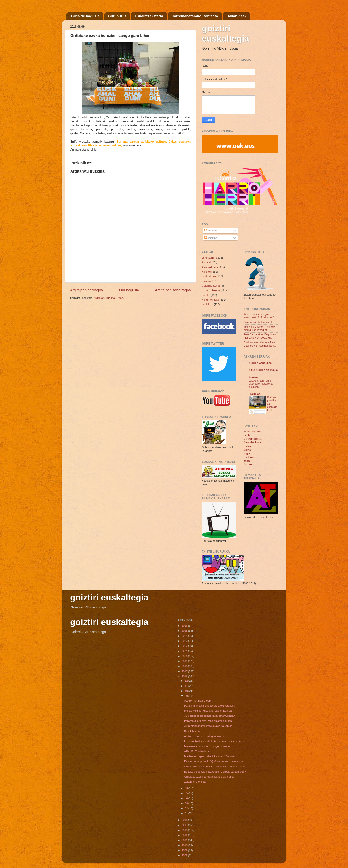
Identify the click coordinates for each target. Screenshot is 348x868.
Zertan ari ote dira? (195, 782)
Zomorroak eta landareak (258, 322)
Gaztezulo (249, 457)
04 (187, 798)
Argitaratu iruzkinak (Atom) (109, 298)
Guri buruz (117, 16)
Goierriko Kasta (211, 286)
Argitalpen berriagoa (87, 290)
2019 (185, 661)
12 (187, 681)
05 (187, 793)
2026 (185, 626)
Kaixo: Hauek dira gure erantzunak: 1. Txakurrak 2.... (261, 316)
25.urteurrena (210, 258)
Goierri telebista (253, 439)
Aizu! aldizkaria (211, 267)
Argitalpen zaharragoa (173, 290)
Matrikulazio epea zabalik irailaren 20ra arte (209, 756)
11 (187, 686)
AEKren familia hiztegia (198, 701)
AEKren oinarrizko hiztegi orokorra (204, 736)
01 (187, 813)
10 (187, 691)
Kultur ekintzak (210, 300)
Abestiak (207, 262)
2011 (185, 840)
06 (187, 788)
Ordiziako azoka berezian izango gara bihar (209, 777)
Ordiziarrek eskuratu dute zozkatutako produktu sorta (215, 767)
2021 (185, 651)
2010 (185, 845)
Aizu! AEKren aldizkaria (263, 370)
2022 (185, 646)
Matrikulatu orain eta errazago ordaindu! (207, 746)
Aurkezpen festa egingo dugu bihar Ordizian (210, 716)
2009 (185, 850)
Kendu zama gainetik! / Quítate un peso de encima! (214, 761)
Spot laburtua (192, 731)
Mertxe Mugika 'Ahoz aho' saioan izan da (208, 711)
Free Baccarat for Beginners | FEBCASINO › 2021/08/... (261, 336)
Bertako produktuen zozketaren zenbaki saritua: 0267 (215, 772)
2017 (185, 671)
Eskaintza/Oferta (149, 16)
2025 (185, 631)
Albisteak (207, 272)
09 (187, 696)
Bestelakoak (209, 276)
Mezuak (211, 231)
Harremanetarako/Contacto (195, 16)
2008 (185, 855)
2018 (185, 666)
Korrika (206, 295)
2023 (185, 641)
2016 (185, 676)
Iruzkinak (211, 238)
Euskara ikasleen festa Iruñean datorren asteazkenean (216, 741)
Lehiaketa (207, 304)
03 (187, 803)
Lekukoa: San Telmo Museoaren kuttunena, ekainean (261, 384)
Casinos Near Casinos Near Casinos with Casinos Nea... (260, 344)
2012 (185, 835)
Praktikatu (255, 394)
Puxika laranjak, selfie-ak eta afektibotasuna (210, 706)
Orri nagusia (129, 290)
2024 (185, 636)
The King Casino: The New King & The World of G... (259, 328)
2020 (185, 656)
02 (187, 808)
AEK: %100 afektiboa (196, 751)
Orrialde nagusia (85, 16)
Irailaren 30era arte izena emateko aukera (208, 721)
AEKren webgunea (260, 363)
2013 (185, 830)
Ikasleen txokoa (211, 290)
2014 (185, 825)
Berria (247, 450)
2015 (185, 820)
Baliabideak (236, 16)
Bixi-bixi (206, 281)
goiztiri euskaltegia (225, 33)
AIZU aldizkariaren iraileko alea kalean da (208, 726)
